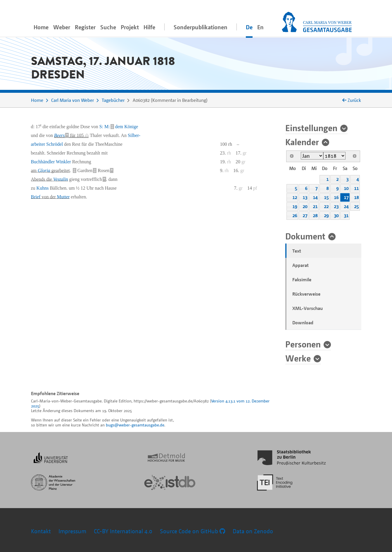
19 (295, 206)
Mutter (63, 197)
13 (305, 197)
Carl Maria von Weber (72, 100)
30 (336, 215)
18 (356, 197)
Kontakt (41, 531)
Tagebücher (113, 100)
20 (305, 206)
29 (326, 215)
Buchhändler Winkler (51, 162)
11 (356, 188)
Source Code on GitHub (192, 531)
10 (346, 188)
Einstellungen (311, 128)
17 (346, 197)
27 (305, 215)
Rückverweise (306, 294)
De (249, 27)
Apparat (301, 265)
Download (303, 323)
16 (336, 197)
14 (315, 197)
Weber (62, 27)
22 (326, 206)
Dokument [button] (305, 236)
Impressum (72, 531)
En (260, 27)
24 (346, 206)
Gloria (44, 170)
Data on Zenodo (253, 531)
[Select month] (312, 156)
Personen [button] (303, 344)
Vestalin (61, 179)
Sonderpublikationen (201, 27)
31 (346, 215)
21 (315, 206)
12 (295, 197)
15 (326, 197)
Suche (108, 27)
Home (41, 27)
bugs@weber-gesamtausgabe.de (135, 425)
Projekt (130, 27)
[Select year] (335, 156)
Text (297, 251)
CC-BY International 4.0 (123, 531)
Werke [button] (298, 358)
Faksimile (302, 280)
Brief (36, 197)
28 (315, 215)
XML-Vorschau (308, 308)
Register (85, 27)
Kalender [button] (302, 142)
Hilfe (149, 27)
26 (295, 215)
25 (356, 206)
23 (336, 206)
